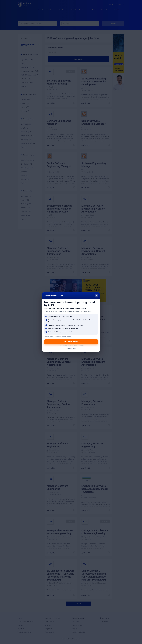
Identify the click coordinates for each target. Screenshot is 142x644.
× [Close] (96, 296)
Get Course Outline (71, 342)
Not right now (71, 348)
